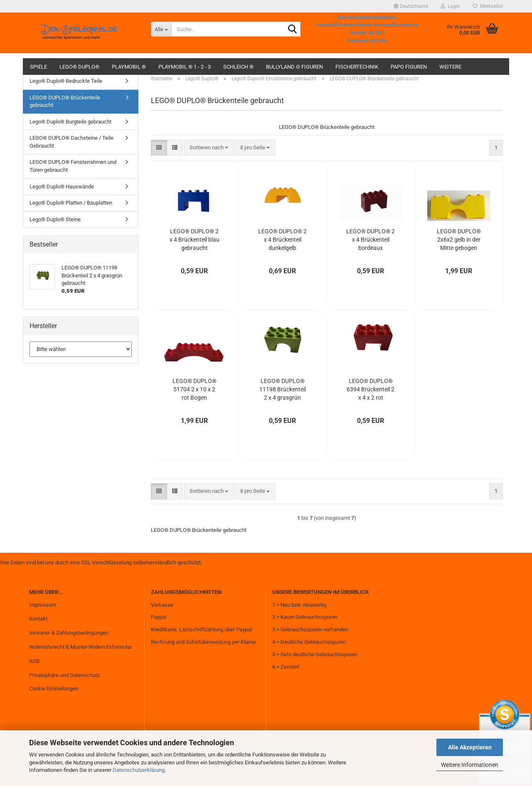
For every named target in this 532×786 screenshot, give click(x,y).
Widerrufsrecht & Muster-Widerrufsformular (80, 647)
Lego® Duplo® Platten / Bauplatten (71, 203)
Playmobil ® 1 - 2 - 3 (185, 67)
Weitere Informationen (470, 765)
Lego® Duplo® (79, 67)
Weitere (450, 67)
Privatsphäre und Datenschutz (64, 675)
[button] (411, 6)
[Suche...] (161, 29)
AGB (34, 661)
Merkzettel (488, 6)
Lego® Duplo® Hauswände (62, 187)
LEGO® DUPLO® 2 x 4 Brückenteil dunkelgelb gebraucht (282, 240)
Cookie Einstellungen (54, 688)
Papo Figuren (409, 67)
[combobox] (209, 148)
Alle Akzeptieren (470, 747)
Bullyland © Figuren (294, 67)
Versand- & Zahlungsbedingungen (69, 633)
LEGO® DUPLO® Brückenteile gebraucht (65, 101)
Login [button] (450, 6)
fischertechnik (357, 67)
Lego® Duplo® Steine (55, 219)
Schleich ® (238, 67)
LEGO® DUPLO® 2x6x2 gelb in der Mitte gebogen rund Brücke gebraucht (459, 240)
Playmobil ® (129, 67)
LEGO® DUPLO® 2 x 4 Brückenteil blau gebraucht (195, 240)
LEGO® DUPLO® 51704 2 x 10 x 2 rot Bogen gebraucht (195, 390)
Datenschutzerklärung (139, 770)
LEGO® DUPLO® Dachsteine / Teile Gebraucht (71, 142)
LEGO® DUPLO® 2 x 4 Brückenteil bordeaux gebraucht (371, 240)
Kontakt (38, 619)
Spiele (38, 67)
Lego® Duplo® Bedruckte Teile (66, 81)
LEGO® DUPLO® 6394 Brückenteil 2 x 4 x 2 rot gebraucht (371, 390)
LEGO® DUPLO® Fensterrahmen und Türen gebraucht (73, 166)
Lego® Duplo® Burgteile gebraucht (70, 122)
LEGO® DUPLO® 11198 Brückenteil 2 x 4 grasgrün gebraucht (283, 390)
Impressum (43, 605)
